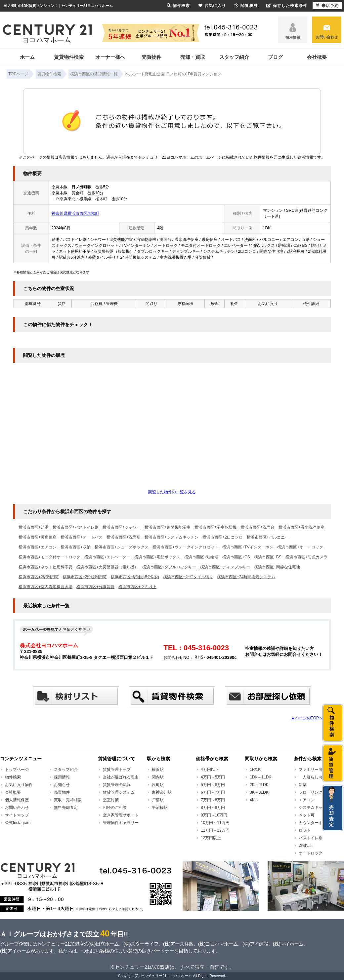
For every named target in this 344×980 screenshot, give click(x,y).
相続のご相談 (115, 808)
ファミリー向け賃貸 (317, 770)
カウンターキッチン (317, 823)
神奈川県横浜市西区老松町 (75, 213)
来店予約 (327, 6)
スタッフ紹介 (234, 57)
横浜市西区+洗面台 (258, 527)
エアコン (307, 800)
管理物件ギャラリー (121, 823)
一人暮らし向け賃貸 (317, 777)
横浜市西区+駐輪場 (201, 557)
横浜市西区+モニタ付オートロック (49, 557)
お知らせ (62, 785)
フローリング (311, 792)
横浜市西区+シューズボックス (122, 547)
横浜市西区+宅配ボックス (157, 557)
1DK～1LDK (260, 777)
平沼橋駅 (160, 808)
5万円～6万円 (213, 785)
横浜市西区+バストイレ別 (76, 527)
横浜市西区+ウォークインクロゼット (185, 547)
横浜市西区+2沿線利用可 (85, 577)
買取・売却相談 (68, 800)
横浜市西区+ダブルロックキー (169, 567)
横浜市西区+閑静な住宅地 (277, 567)
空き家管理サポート (121, 815)
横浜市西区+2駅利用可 (39, 577)
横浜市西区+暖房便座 (38, 537)
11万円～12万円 (215, 830)
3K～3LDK (259, 792)
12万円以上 (211, 838)
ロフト (305, 830)
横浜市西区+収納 (76, 547)
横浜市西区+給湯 (34, 527)
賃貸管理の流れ (117, 785)
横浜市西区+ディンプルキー (225, 567)
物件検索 (13, 777)
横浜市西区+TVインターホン (248, 547)
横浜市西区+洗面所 (124, 537)
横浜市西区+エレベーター (107, 557)
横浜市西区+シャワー (122, 527)
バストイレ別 (311, 838)
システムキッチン (315, 808)
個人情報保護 (17, 800)
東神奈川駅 (162, 792)
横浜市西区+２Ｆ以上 (137, 587)
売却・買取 (193, 57)
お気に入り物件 (19, 785)
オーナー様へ (110, 57)
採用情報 (293, 37)
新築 (303, 785)
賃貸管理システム (119, 792)
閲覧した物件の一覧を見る (172, 492)
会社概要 (317, 57)
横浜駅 (158, 770)
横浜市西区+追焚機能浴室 (168, 527)
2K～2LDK (259, 785)
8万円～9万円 (213, 808)
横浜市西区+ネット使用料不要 (45, 567)
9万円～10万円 (214, 815)
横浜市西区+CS (236, 557)
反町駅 (158, 785)
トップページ (17, 770)
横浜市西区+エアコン (38, 547)
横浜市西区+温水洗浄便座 (301, 527)
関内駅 (158, 777)
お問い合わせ (327, 37)
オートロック (311, 853)
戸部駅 (158, 800)
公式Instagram (18, 823)
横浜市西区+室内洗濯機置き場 (45, 587)
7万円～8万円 (213, 800)
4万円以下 (210, 770)
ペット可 (307, 815)
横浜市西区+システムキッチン (172, 537)
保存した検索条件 (287, 6)
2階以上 (306, 846)
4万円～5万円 (213, 777)
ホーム (27, 57)
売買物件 (151, 57)
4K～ (254, 800)
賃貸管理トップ (117, 770)
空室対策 (111, 800)
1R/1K (255, 770)
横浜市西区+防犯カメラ (306, 557)
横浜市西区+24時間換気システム (246, 577)
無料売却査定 (66, 808)
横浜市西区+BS (268, 557)
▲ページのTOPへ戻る (311, 718)
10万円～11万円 (215, 823)
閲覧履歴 (246, 6)
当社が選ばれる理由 (121, 777)
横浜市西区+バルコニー (268, 537)
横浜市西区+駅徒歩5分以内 (135, 577)
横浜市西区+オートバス (82, 537)
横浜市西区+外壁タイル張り (188, 577)
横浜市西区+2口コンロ (223, 537)
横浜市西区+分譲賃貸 (95, 587)
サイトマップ (17, 815)
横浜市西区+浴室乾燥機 (215, 527)
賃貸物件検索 (69, 57)
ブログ (275, 57)
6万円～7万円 (213, 792)
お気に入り (212, 6)
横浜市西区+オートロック (300, 547)
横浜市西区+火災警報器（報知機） (107, 567)
